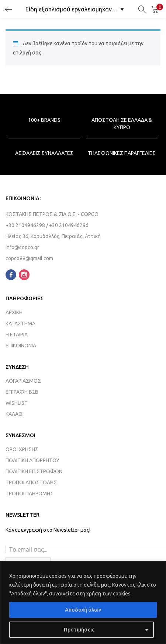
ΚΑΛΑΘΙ (15, 414)
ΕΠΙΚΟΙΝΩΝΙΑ (21, 346)
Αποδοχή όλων (83, 610)
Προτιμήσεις (79, 630)
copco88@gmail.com (29, 258)
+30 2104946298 (25, 225)
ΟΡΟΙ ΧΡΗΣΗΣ (22, 449)
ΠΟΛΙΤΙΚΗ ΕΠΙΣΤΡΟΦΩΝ (34, 471)
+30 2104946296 (69, 225)
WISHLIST (17, 403)
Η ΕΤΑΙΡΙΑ (17, 335)
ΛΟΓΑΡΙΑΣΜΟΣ (23, 381)
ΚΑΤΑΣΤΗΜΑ (20, 323)
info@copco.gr (23, 247)
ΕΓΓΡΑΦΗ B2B (22, 392)
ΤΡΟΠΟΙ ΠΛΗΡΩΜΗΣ (30, 493)
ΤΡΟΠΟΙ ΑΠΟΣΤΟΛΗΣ (31, 482)
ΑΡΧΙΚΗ (14, 312)
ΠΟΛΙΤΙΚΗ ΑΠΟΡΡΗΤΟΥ (32, 460)
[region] (83, 603)
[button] (155, 9)
